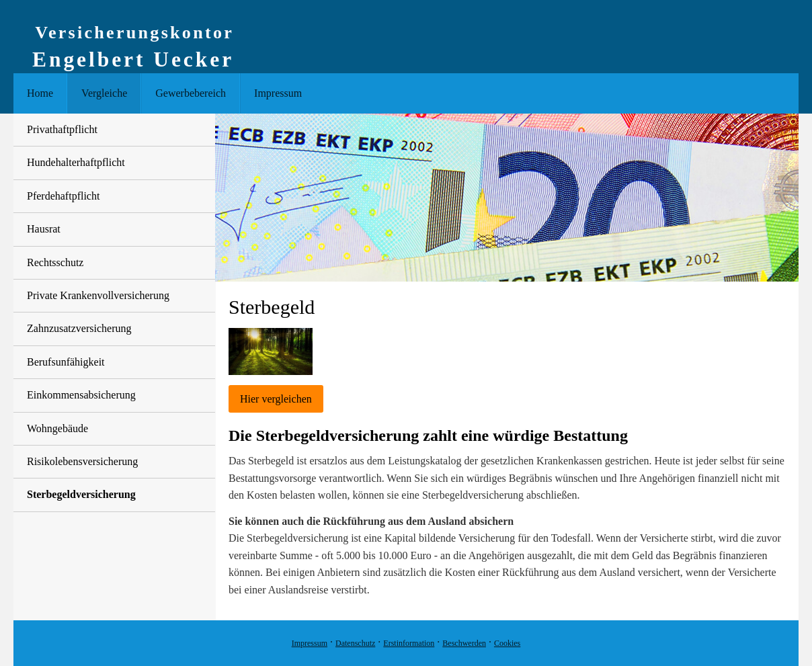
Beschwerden (464, 643)
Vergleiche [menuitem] (104, 93)
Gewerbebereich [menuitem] (191, 93)
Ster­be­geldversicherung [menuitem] (81, 494)
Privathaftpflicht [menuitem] (62, 129)
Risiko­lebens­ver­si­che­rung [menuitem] (82, 461)
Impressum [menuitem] (278, 93)
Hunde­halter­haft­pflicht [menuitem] (76, 162)
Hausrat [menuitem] (44, 229)
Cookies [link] (507, 643)
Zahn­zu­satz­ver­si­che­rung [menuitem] (79, 328)
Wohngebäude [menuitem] (57, 428)
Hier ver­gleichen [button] (276, 399)
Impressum (310, 643)
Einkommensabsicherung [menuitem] (81, 395)
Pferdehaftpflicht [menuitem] (63, 196)
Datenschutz (355, 643)
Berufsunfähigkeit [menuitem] (66, 362)
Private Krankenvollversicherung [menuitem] (98, 295)
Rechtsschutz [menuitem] (55, 262)
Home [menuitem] (40, 93)
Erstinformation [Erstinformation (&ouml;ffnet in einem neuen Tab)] (409, 643)
